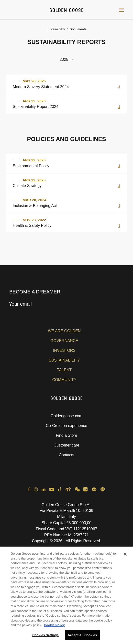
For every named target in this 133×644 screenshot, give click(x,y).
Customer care (67, 445)
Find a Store (66, 435)
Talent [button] (64, 370)
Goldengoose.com (66, 416)
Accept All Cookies (82, 637)
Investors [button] (64, 350)
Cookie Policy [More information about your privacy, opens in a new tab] (54, 627)
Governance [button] (64, 341)
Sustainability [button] (64, 360)
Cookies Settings (45, 637)
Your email (20, 304)
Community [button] (64, 380)
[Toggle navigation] (121, 10)
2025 (64, 59)
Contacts (66, 455)
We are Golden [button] (64, 331)
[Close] (125, 556)
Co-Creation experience (67, 426)
